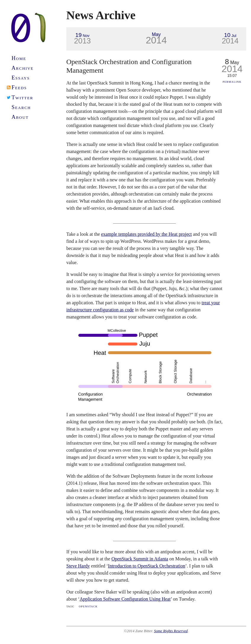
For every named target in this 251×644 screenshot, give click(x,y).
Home (19, 58)
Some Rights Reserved (171, 631)
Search (21, 107)
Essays (21, 78)
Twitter (22, 97)
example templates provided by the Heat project (147, 234)
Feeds (19, 87)
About (20, 117)
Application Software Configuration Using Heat (125, 599)
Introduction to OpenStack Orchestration (147, 566)
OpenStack (88, 606)
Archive (23, 68)
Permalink (232, 82)
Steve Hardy (78, 566)
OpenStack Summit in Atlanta (140, 559)
